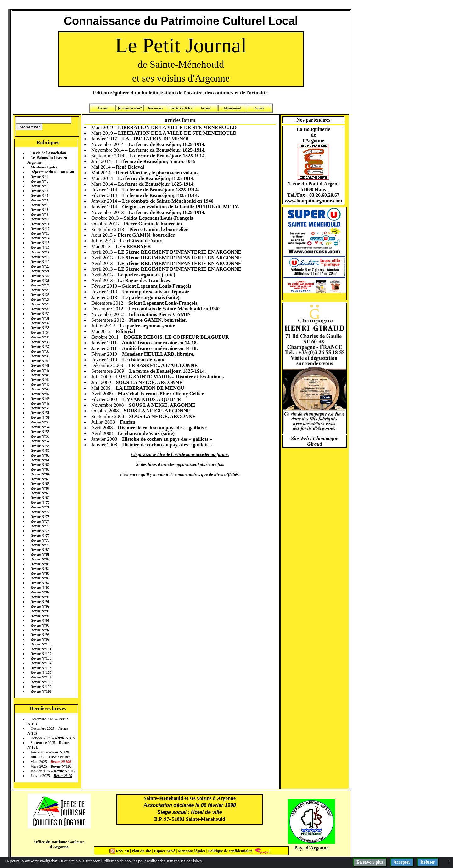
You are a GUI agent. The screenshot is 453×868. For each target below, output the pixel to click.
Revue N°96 (40, 625)
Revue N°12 (40, 229)
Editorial (125, 331)
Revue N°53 (40, 422)
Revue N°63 (40, 469)
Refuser (428, 862)
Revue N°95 (40, 621)
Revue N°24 (40, 285)
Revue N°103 (41, 658)
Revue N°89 (40, 592)
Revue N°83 (40, 564)
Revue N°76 (40, 531)
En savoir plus (370, 862)
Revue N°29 (40, 309)
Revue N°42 (40, 370)
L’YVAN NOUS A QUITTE (151, 399)
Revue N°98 (40, 635)
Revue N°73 (40, 517)
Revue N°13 (40, 233)
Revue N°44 (40, 380)
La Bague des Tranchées (144, 280)
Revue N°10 (40, 219)
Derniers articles (180, 108)
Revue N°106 (41, 672)
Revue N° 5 (39, 196)
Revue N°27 (40, 299)
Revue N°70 (40, 502)
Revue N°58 (40, 446)
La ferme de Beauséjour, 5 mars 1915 (156, 161)
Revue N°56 (40, 436)
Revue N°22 (40, 276)
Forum (206, 108)
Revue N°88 (40, 587)
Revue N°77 (40, 536)
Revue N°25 (40, 290)
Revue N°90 (40, 597)
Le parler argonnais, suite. (148, 326)
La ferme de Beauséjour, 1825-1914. (167, 144)
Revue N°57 (40, 441)
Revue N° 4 (39, 191)
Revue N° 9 (39, 214)
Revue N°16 (40, 247)
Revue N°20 (40, 266)
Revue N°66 (40, 484)
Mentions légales (44, 167)
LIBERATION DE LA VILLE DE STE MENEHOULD (177, 127)
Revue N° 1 (39, 177)
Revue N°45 (40, 384)
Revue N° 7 (39, 205)
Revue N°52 (40, 417)
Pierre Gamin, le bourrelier (153, 224)
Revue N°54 (40, 427)
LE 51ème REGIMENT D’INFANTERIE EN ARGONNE (180, 252)
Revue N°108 (41, 682)
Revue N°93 (40, 611)
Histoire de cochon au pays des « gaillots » (163, 428)
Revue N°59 (40, 451)
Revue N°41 (40, 366)
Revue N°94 (40, 616)
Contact (259, 108)
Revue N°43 (40, 375)
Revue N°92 (40, 606)
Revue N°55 (40, 432)
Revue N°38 (40, 351)
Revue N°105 (41, 668)
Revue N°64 (40, 474)
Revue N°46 (40, 389)
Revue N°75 (40, 526)
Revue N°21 (40, 271)
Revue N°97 (40, 630)
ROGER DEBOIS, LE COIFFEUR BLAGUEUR (176, 337)
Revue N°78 (40, 540)
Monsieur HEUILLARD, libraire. (158, 354)
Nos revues (155, 108)
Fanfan (128, 422)
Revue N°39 (40, 356)
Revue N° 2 (39, 181)
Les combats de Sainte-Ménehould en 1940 (168, 201)
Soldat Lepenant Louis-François (159, 218)
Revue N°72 (40, 512)
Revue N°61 (40, 460)
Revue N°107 (41, 677)
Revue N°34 (40, 332)
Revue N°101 (41, 649)
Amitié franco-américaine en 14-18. (160, 343)
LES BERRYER (133, 246)
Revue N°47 (40, 394)
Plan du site (142, 851)
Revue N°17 (40, 252)
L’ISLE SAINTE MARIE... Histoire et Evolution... (170, 377)
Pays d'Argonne (312, 848)
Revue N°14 (40, 238)
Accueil (103, 108)
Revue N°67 (40, 488)
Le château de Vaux (141, 241)
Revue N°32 (40, 323)
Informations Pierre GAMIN (160, 314)
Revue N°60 (40, 455)
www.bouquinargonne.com (313, 201)
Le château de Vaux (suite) (146, 433)
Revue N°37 (40, 347)
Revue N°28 (40, 304)
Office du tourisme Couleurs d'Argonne (59, 844)
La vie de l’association (48, 153)
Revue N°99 (40, 639)
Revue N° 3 (39, 186)
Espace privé (164, 851)
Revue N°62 (40, 465)
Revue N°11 (40, 224)
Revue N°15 (40, 243)
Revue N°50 (40, 408)
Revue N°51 (40, 413)
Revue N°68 (40, 493)
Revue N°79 (40, 545)
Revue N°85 (40, 573)
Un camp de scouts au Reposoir (156, 292)
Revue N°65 (40, 479)
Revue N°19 (40, 262)
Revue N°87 (40, 583)
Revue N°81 (40, 554)
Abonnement (232, 108)
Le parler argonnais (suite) (147, 275)
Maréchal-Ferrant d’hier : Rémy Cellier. (161, 394)
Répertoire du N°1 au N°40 (52, 172)
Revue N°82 (40, 559)
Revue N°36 (40, 342)
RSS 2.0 (120, 851)
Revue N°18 (40, 257)
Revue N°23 (40, 281)
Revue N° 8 (39, 210)
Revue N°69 (40, 498)
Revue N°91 (40, 602)
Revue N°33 (40, 328)
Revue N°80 (40, 550)
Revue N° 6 (39, 200)
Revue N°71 (40, 507)
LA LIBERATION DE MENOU (156, 139)
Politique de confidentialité (230, 851)
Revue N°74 (40, 521)
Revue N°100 (41, 644)
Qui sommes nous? (129, 108)
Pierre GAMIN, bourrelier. (147, 235)
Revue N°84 (40, 569)
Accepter (402, 862)
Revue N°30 (40, 314)
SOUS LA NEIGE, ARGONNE (149, 382)
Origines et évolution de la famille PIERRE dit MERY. (181, 207)
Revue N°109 (41, 687)
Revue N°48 (40, 399)
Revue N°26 (40, 295)
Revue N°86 (40, 578)
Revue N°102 (41, 654)
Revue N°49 (40, 403)
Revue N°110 (41, 691)
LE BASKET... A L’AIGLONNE (163, 365)
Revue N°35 (40, 337)
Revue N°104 (41, 663)
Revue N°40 (40, 361)
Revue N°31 (40, 318)
